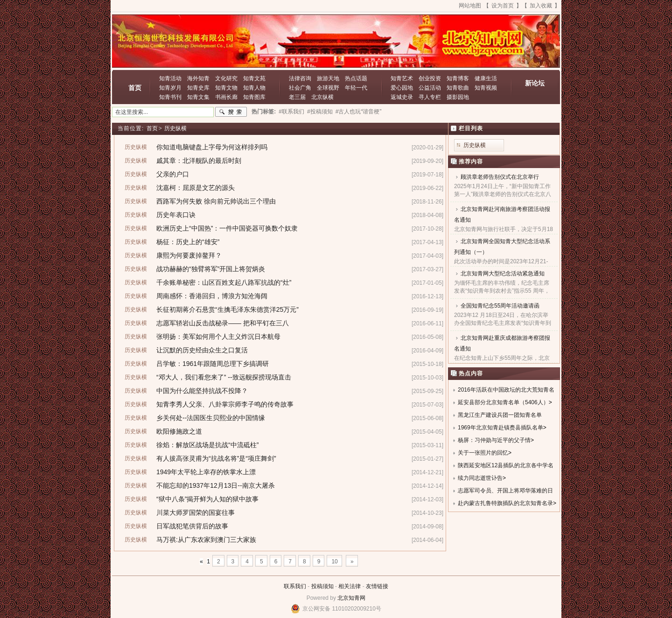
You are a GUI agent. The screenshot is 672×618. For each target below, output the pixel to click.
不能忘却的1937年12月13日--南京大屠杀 (216, 485)
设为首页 (503, 6)
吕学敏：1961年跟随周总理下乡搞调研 (213, 364)
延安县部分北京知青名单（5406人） (503, 402)
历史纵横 (175, 128)
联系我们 (295, 586)
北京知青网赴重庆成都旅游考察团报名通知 (502, 343)
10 (334, 562)
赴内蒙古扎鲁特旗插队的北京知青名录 (505, 503)
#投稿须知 (320, 112)
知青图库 (254, 97)
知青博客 (458, 78)
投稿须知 (322, 586)
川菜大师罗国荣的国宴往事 (196, 513)
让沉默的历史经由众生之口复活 (202, 350)
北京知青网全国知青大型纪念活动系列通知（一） (502, 247)
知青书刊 (170, 97)
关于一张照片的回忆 (483, 453)
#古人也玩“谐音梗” (359, 112)
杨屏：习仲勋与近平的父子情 (494, 440)
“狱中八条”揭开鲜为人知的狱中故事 (207, 499)
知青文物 (226, 88)
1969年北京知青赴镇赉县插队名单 (500, 428)
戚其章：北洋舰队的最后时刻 (199, 161)
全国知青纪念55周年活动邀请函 (500, 306)
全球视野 (328, 88)
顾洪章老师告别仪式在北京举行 (500, 177)
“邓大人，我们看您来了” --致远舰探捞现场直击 (224, 377)
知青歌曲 (458, 88)
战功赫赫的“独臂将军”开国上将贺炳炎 (211, 269)
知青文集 (198, 97)
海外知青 (198, 78)
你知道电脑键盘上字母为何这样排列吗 (212, 147)
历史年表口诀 (176, 215)
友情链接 (377, 586)
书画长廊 (226, 97)
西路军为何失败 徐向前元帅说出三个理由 (216, 201)
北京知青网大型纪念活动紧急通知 (503, 274)
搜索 (231, 112)
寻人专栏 (430, 97)
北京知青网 (351, 598)
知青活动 (170, 78)
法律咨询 (300, 78)
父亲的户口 (173, 174)
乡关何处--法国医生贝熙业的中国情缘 (211, 418)
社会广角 (300, 88)
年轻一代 (356, 88)
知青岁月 (170, 88)
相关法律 (350, 586)
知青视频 (486, 88)
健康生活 (486, 78)
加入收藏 (541, 6)
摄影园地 (458, 97)
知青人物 (254, 88)
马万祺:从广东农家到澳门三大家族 (206, 540)
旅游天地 (328, 78)
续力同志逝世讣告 (480, 478)
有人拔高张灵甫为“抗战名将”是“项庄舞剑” (216, 458)
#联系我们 (291, 112)
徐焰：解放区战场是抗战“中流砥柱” (207, 445)
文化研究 (226, 78)
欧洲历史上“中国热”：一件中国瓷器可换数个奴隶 (227, 228)
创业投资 (430, 78)
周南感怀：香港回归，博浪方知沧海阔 (212, 296)
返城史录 (402, 97)
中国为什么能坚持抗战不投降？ (202, 391)
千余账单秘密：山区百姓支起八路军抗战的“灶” (224, 282)
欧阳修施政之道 (179, 431)
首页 (135, 88)
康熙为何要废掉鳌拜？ (189, 255)
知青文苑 (254, 78)
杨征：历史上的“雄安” (188, 242)
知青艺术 (402, 78)
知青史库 (198, 88)
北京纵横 (322, 97)
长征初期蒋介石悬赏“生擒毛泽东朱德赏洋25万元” (227, 309)
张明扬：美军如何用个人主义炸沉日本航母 (218, 337)
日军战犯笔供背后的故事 (192, 526)
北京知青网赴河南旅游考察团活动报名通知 (502, 214)
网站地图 (470, 6)
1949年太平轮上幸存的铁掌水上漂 (206, 472)
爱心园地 (402, 88)
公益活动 (430, 88)
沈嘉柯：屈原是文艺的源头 (196, 188)
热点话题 (356, 78)
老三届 (297, 97)
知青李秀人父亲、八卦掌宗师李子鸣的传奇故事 (225, 404)
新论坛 (535, 83)
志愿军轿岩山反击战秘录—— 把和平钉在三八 (223, 323)
